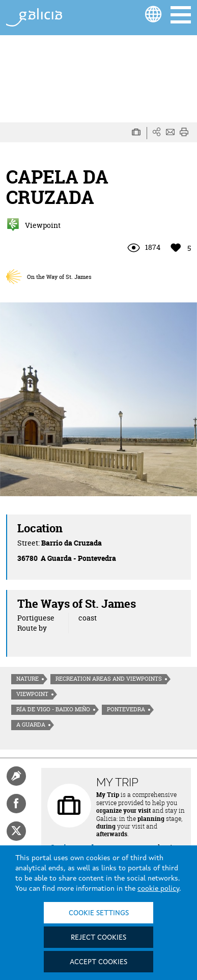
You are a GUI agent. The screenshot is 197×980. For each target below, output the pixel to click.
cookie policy (158, 889)
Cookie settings (99, 913)
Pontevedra (126, 709)
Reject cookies (99, 938)
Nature (27, 679)
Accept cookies (99, 962)
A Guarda (31, 725)
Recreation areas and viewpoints (109, 679)
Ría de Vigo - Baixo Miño (53, 709)
